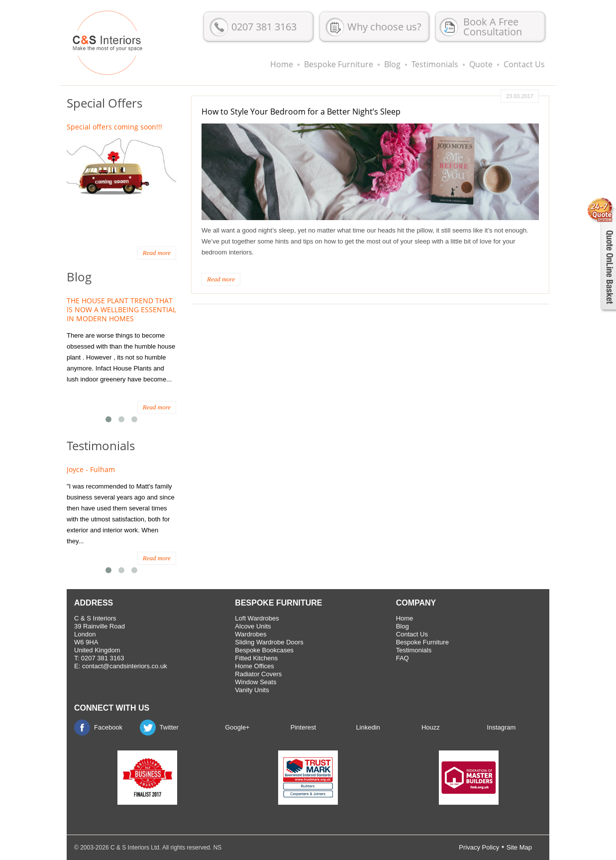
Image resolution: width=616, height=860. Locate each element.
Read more (221, 279)
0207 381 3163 (264, 27)
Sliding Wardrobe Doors (269, 642)
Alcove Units (253, 626)
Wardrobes (251, 634)
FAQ (403, 658)
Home (282, 64)
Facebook (108, 727)
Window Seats (256, 682)
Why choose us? (384, 27)
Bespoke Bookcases (264, 650)
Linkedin (368, 727)
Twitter (169, 727)
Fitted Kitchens (256, 658)
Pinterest (303, 727)
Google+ (237, 727)
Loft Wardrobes (257, 618)
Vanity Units (252, 690)
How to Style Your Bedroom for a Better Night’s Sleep (301, 112)
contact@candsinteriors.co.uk (125, 666)
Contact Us (524, 64)
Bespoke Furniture (339, 64)
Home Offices (255, 666)
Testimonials (435, 64)
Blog (392, 64)
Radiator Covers (258, 674)
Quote (481, 64)
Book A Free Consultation (493, 27)
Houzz (431, 727)
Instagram (502, 727)
